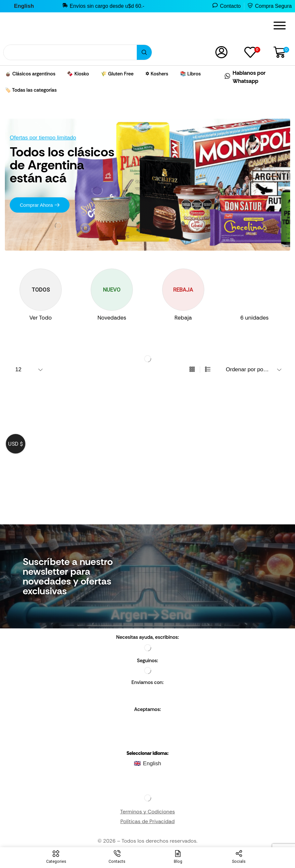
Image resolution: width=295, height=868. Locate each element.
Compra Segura (273, 6)
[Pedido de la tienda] (253, 370)
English (152, 764)
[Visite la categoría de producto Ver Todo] (41, 318)
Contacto (230, 6)
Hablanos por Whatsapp (249, 77)
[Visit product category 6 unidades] (255, 318)
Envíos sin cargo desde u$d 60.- (107, 6)
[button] (280, 26)
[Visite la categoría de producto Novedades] (112, 318)
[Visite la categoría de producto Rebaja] (183, 318)
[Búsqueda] (144, 52)
